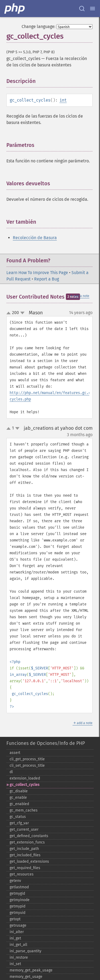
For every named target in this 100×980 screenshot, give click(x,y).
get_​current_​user (24, 830)
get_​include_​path (24, 849)
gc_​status (18, 817)
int (63, 100)
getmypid (17, 906)
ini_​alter (17, 932)
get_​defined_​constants (29, 836)
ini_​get (15, 938)
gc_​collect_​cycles (25, 785)
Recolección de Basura (35, 238)
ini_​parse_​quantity (25, 951)
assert (15, 753)
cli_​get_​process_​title (27, 759)
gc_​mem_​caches (24, 810)
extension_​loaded (25, 778)
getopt (15, 919)
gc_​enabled (19, 804)
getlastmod (19, 887)
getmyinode (20, 900)
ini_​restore (19, 957)
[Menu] (93, 9)
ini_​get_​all (18, 945)
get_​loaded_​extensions (29, 861)
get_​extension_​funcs (27, 842)
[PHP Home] (15, 9)
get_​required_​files (25, 868)
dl (11, 772)
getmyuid (17, 913)
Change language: (39, 27)
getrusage (18, 925)
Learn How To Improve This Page (37, 273)
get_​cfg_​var (19, 823)
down (22, 313)
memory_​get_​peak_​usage (31, 970)
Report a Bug (47, 279)
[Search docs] (82, 9)
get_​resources (22, 874)
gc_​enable (18, 798)
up (10, 313)
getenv (15, 881)
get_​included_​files (25, 855)
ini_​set (15, 964)
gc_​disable (19, 791)
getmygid (17, 893)
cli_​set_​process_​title (27, 766)
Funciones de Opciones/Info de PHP (46, 743)
